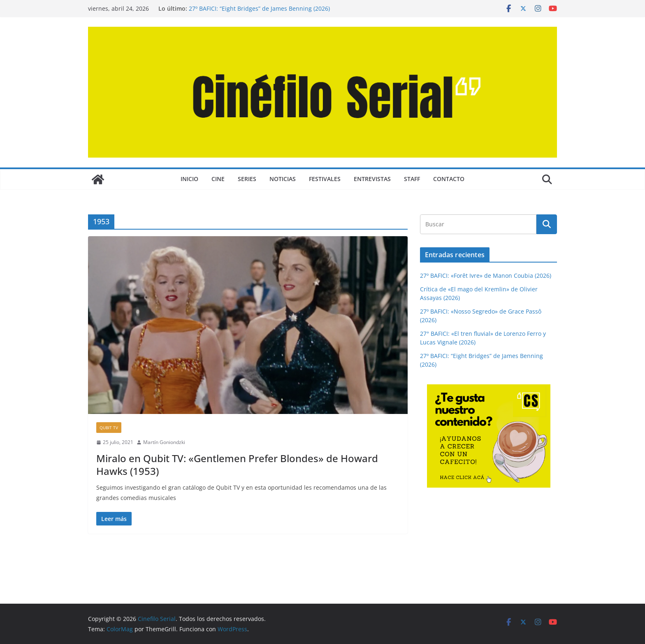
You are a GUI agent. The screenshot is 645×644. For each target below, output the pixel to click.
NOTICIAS (283, 179)
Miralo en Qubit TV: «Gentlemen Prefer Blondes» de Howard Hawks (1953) (237, 465)
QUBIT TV (109, 428)
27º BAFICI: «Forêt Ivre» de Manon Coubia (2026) (486, 276)
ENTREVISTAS (372, 179)
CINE (218, 179)
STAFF (412, 179)
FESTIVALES (325, 179)
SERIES (247, 179)
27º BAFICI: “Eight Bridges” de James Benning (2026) (259, 8)
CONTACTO (449, 179)
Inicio (189, 179)
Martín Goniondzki (164, 442)
